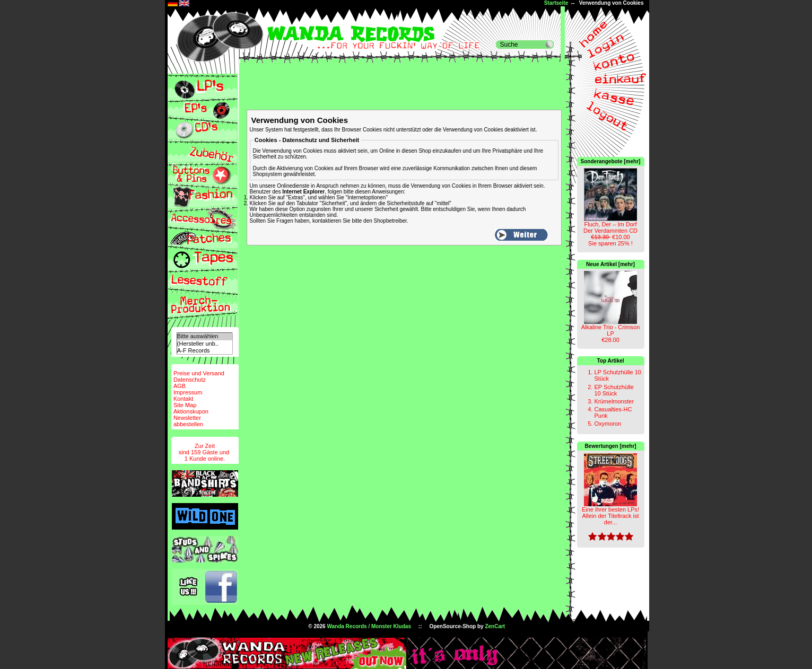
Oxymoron (608, 424)
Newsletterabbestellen (188, 421)
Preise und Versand (199, 373)
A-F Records (205, 351)
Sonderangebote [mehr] (611, 161)
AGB (180, 386)
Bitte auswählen (205, 336)
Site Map (185, 405)
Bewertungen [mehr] (610, 446)
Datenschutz (190, 380)
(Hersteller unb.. (205, 344)
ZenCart (495, 626)
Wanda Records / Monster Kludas (369, 626)
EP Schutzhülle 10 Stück (614, 390)
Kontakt (183, 399)
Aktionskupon (191, 411)
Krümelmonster (614, 401)
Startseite (556, 3)
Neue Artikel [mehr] (610, 264)
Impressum (188, 392)
